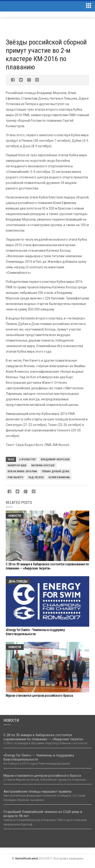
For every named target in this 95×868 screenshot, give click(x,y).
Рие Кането (15, 477)
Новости (15, 516)
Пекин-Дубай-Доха (56, 471)
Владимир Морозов (55, 459)
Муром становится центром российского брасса (39, 696)
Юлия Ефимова (59, 477)
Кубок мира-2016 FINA (22, 471)
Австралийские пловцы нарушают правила (37, 791)
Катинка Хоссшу (43, 465)
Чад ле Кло (36, 477)
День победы (18, 581)
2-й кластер (27, 459)
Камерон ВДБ (17, 465)
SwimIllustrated (26, 858)
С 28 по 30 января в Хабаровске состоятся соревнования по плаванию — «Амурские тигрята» (43, 737)
